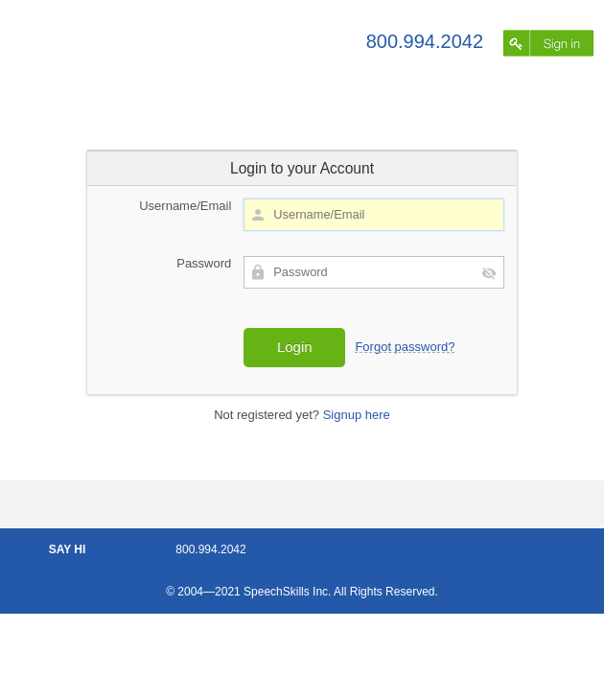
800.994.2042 (425, 41)
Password (204, 263)
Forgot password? (405, 347)
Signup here (357, 415)
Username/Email (185, 206)
